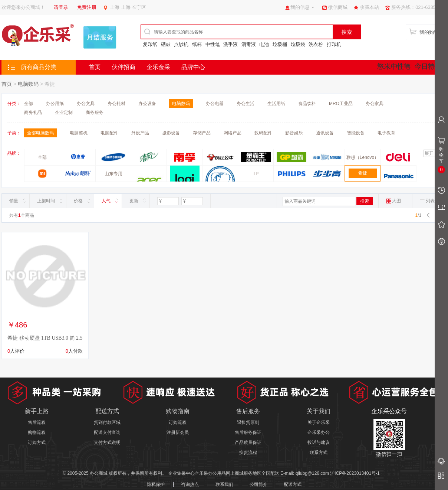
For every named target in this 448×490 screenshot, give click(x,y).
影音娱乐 (294, 133)
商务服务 (95, 112)
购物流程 (37, 432)
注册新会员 (178, 432)
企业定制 (64, 112)
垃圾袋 (298, 44)
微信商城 (338, 7)
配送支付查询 (107, 432)
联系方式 (319, 453)
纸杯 (197, 44)
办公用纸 (55, 104)
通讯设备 (325, 133)
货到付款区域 (107, 422)
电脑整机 (79, 133)
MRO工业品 (341, 104)
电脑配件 (109, 133)
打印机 (334, 44)
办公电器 (215, 104)
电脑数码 (28, 84)
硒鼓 (166, 44)
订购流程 (178, 422)
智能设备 (356, 133)
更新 (134, 201)
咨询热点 (190, 484)
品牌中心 (193, 67)
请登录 (61, 7)
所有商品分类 (39, 67)
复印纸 (150, 44)
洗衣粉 (316, 44)
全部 (29, 104)
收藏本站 (369, 7)
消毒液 (249, 44)
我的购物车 (431, 32)
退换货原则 (248, 422)
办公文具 (86, 104)
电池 (264, 44)
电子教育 (386, 133)
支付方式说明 (107, 442)
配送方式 (293, 484)
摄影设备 (171, 133)
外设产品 (140, 133)
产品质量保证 (248, 442)
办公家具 (375, 104)
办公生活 (246, 104)
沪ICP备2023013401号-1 (355, 473)
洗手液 (230, 44)
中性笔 (213, 44)
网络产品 (233, 133)
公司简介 (258, 484)
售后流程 (37, 422)
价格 (78, 201)
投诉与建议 (319, 442)
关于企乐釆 (319, 422)
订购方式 (37, 442)
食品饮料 (307, 104)
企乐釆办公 (319, 432)
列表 (427, 201)
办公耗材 (116, 104)
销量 (14, 201)
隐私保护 (156, 484)
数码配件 (263, 133)
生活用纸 (276, 104)
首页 (95, 67)
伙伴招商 (123, 67)
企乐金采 (158, 67)
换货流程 (248, 453)
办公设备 (147, 104)
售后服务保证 (248, 432)
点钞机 (181, 44)
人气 (106, 201)
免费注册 (87, 7)
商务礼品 (33, 112)
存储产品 (202, 133)
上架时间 (46, 201)
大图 (393, 201)
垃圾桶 (280, 44)
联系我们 (224, 484)
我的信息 (300, 7)
